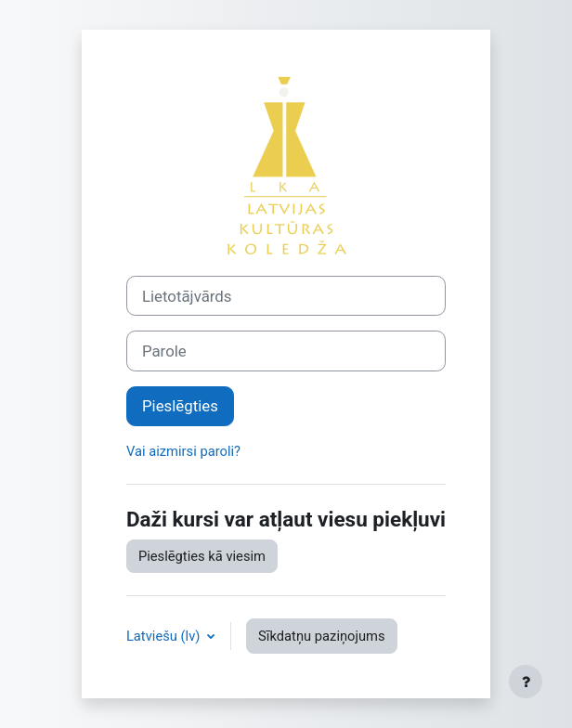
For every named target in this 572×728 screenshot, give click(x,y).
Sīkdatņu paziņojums (322, 636)
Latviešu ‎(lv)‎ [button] (165, 636)
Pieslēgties (180, 406)
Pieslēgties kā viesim (202, 556)
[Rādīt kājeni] (526, 682)
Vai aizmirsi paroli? (183, 451)
